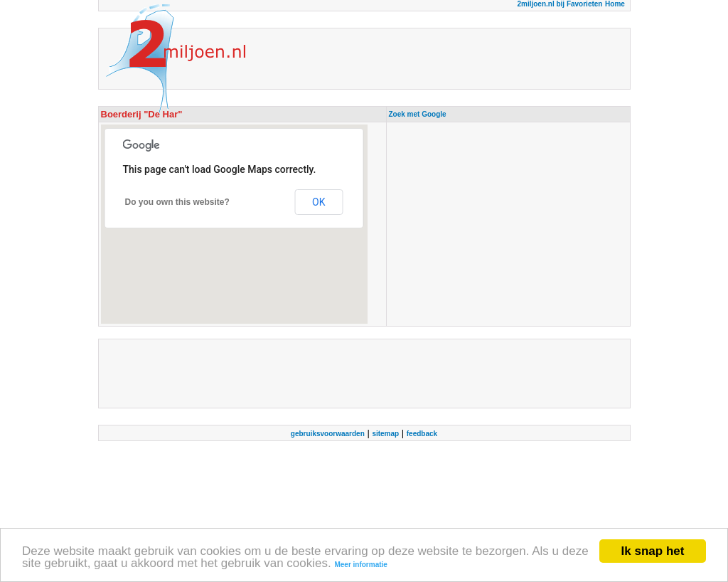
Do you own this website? (177, 202)
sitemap (385, 434)
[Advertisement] (508, 224)
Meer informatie (360, 565)
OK (318, 202)
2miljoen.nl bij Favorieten (560, 4)
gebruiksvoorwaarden (328, 434)
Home (615, 4)
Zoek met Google (418, 114)
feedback (422, 434)
